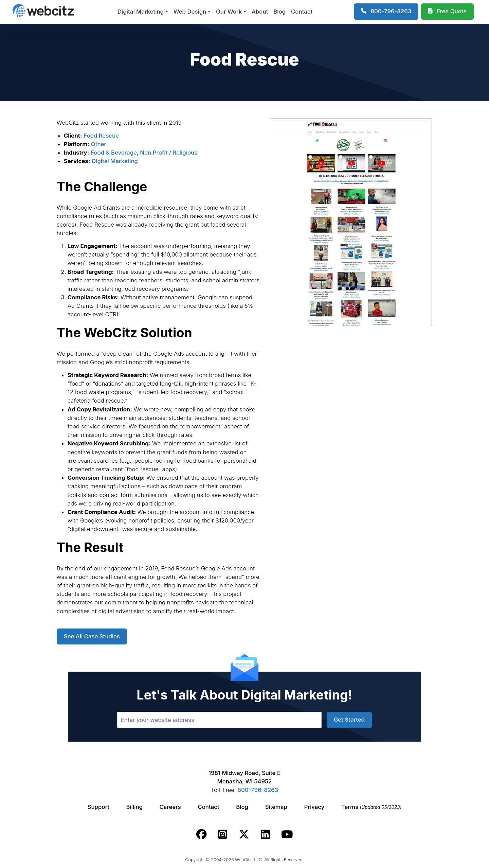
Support (98, 807)
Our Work (229, 12)
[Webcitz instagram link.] (223, 834)
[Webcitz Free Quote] (447, 12)
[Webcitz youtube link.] (287, 834)
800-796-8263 (258, 790)
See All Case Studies (92, 636)
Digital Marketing (141, 12)
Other (99, 144)
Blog (279, 12)
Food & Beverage (114, 153)
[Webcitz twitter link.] (244, 834)
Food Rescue (101, 136)
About (260, 12)
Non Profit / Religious (169, 153)
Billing (134, 807)
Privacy (314, 807)
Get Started (349, 720)
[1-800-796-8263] (386, 12)
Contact (302, 12)
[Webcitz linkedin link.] (265, 834)
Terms (372, 807)
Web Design (190, 12)
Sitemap (276, 807)
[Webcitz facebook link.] (202, 834)
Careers (170, 807)
